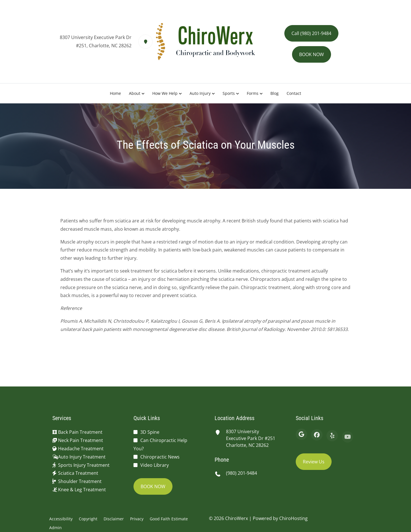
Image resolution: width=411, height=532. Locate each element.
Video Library (155, 465)
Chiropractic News (160, 457)
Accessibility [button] (61, 519)
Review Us (314, 462)
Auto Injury (200, 93)
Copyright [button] (88, 519)
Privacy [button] (137, 519)
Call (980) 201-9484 (311, 33)
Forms (253, 93)
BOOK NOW (312, 54)
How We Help (165, 93)
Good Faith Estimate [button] (169, 519)
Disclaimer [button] (114, 519)
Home (115, 93)
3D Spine (150, 432)
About (135, 93)
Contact (294, 93)
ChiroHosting (293, 518)
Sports (229, 93)
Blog (275, 93)
